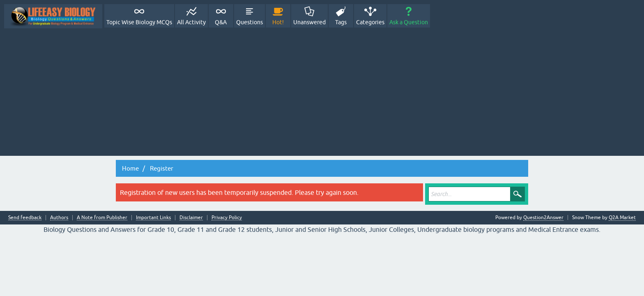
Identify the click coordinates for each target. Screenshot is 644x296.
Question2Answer (543, 217)
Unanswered (309, 22)
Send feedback (25, 218)
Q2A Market (622, 217)
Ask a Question (409, 22)
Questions (250, 22)
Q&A (221, 22)
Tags (341, 22)
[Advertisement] (322, 90)
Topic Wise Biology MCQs (139, 22)
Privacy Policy (227, 218)
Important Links (153, 218)
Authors (59, 218)
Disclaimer (191, 218)
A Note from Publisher (102, 218)
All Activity (191, 22)
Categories (370, 22)
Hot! (278, 22)
